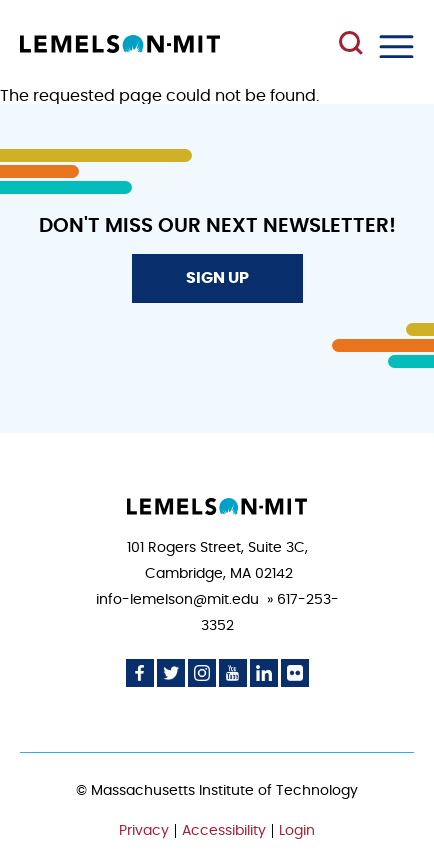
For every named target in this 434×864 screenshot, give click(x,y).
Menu (396, 46)
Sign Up (217, 278)
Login (297, 831)
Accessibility (224, 831)
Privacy (144, 831)
